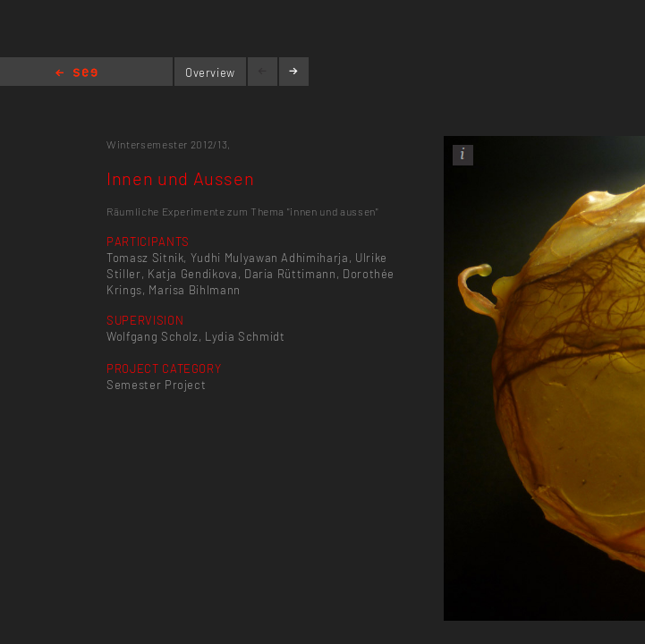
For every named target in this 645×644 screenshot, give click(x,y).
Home (76, 74)
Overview (210, 72)
